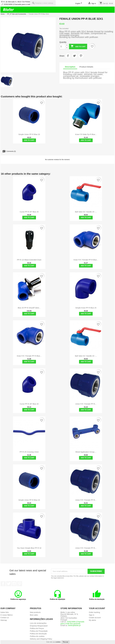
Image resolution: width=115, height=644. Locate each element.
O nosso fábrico (6, 615)
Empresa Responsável (39, 626)
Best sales (34, 615)
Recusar (66, 642)
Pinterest (81, 56)
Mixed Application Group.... (86, 452)
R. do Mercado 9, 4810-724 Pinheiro (17, 2)
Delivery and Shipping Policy (41, 639)
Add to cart (78, 46)
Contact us (5, 618)
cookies (58, 642)
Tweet (74, 56)
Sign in (92, 615)
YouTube (14, 584)
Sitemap (4, 620)
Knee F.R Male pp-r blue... (86, 134)
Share (68, 56)
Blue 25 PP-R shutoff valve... (29, 308)
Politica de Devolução (38, 634)
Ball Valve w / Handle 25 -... (86, 212)
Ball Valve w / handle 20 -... (86, 356)
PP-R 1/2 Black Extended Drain (29, 260)
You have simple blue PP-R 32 (29, 548)
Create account (95, 618)
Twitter (9, 584)
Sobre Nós (4, 612)
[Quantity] (62, 46)
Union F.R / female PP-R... (86, 404)
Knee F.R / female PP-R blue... (86, 260)
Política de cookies (37, 636)
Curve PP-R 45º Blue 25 (29, 212)
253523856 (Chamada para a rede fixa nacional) (23, 4)
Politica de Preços (37, 628)
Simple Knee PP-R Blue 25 (86, 308)
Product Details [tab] (86, 67)
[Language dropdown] (79, 4)
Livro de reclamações (38, 623)
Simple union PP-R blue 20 (29, 134)
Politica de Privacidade (39, 631)
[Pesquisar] (43, 3)
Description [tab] (70, 67)
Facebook (3, 584)
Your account (97, 608)
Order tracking (94, 612)
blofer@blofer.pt (74, 625)
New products (35, 612)
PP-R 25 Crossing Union (29, 452)
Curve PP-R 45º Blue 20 (29, 404)
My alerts (92, 620)
